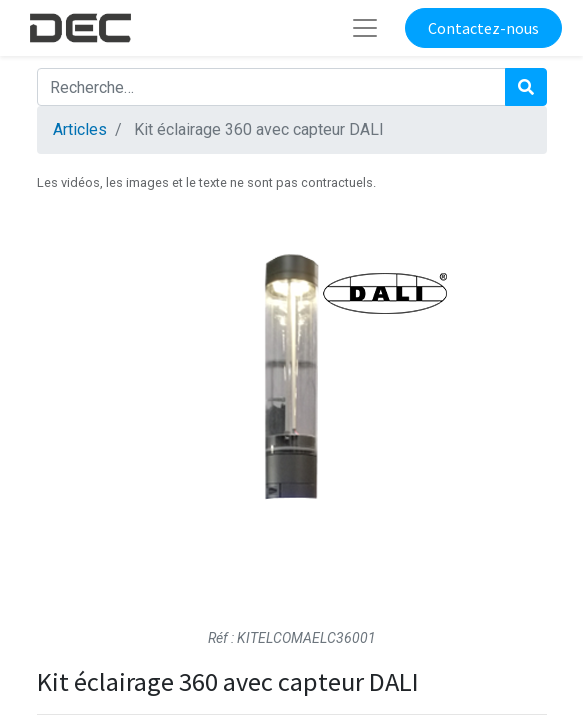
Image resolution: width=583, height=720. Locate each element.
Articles (80, 129)
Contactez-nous (483, 28)
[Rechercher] (526, 87)
